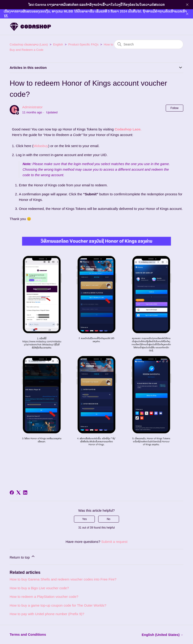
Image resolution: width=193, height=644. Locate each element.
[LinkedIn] (25, 493)
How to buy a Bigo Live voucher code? (39, 588)
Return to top (23, 557)
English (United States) (162, 635)
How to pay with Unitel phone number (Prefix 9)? (47, 614)
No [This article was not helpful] (109, 519)
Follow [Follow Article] (175, 108)
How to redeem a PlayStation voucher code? (44, 597)
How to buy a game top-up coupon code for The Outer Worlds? (58, 605)
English (58, 44)
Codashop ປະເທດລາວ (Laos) (29, 44)
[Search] (149, 44)
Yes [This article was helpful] (85, 519)
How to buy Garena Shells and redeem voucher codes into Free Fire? (63, 579)
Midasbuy (41, 146)
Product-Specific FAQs (83, 44)
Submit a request (114, 542)
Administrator (32, 107)
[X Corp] (18, 493)
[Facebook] (12, 493)
